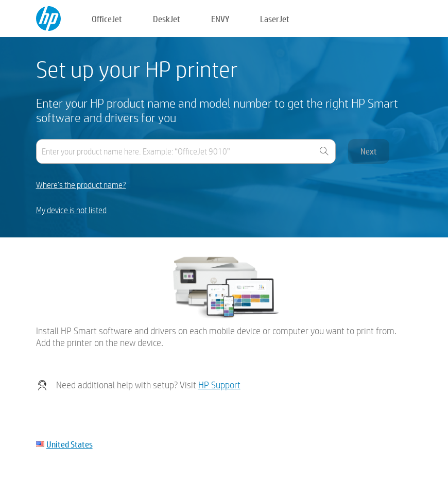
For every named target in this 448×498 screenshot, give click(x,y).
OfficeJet (107, 19)
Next (369, 151)
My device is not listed (71, 210)
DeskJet (167, 19)
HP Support (219, 385)
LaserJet (275, 19)
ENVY (220, 19)
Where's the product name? (81, 185)
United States (70, 444)
